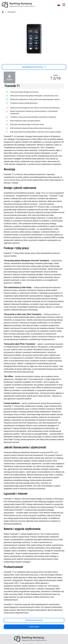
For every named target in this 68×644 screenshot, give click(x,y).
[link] (22, 5)
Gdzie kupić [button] (34, 627)
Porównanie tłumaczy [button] (34, 620)
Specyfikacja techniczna (34, 67)
